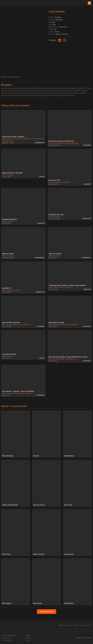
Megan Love (18, 290)
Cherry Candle (9, 139)
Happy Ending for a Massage (12, 173)
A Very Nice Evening (9, 354)
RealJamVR (87, 289)
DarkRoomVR (87, 218)
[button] (89, 3)
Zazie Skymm (10, 141)
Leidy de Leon (69, 554)
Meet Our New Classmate (11, 323)
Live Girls (88, 625)
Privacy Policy (6, 638)
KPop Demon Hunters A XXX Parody (61, 141)
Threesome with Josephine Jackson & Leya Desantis (67, 285)
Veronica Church (39, 505)
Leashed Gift (7, 288)
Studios (76, 625)
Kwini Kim (75, 143)
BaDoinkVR (87, 184)
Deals (82, 625)
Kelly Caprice (7, 603)
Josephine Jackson (58, 287)
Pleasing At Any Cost (56, 215)
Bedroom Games (8, 254)
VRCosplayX (87, 145)
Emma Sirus (6, 554)
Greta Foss (18, 139)
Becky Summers (39, 554)
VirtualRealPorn (40, 143)
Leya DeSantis (26, 139)
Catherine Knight (57, 143)
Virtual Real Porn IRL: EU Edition (13, 137)
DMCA (27, 640)
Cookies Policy (6, 640)
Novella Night (73, 325)
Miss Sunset (37, 603)
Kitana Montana (8, 456)
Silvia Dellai (68, 505)
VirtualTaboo (41, 326)
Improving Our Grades (56, 323)
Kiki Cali (36, 456)
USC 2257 (28, 638)
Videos (61, 625)
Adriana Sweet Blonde (10, 505)
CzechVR (42, 177)
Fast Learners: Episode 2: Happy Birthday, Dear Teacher (68, 357)
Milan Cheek (26, 325)
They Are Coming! (55, 254)
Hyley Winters (69, 603)
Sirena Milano (35, 139)
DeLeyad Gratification (10, 219)
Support (28, 635)
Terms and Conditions (9, 635)
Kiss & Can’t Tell (54, 180)
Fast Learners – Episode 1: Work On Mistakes (18, 391)
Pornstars (68, 625)
